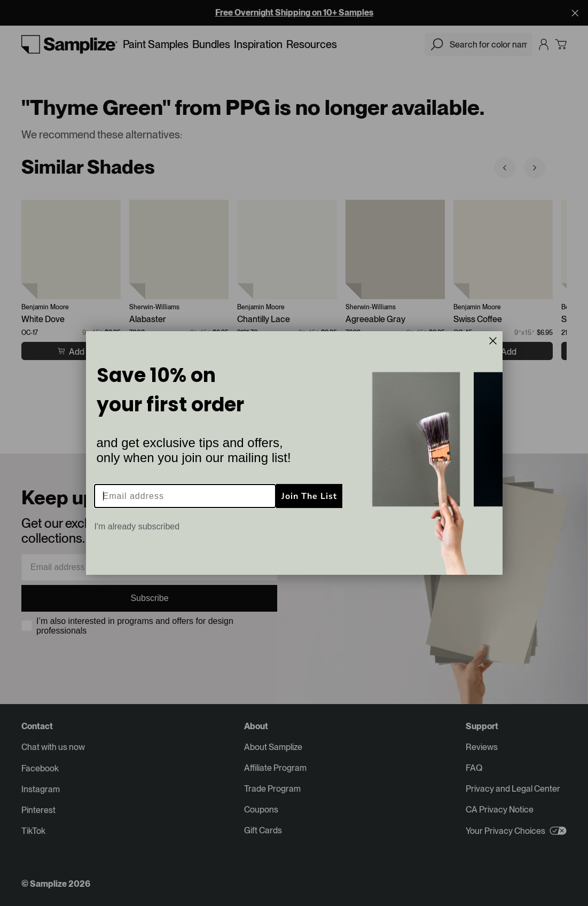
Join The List (309, 496)
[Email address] (185, 496)
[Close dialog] (493, 341)
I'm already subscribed (137, 526)
